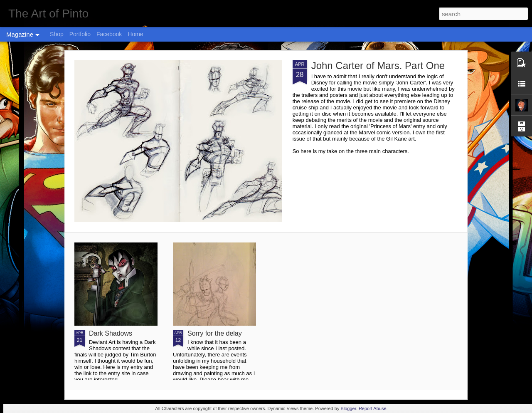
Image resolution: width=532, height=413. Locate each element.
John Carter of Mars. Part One (378, 66)
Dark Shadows (111, 333)
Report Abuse (373, 408)
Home (135, 34)
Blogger (348, 408)
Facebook (109, 34)
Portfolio (80, 34)
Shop (57, 34)
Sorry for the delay (215, 333)
